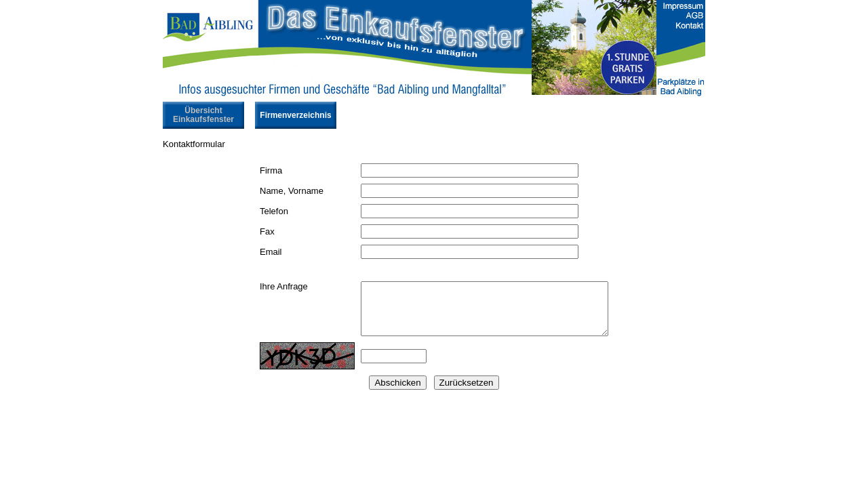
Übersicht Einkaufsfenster (203, 115)
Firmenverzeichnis (295, 115)
